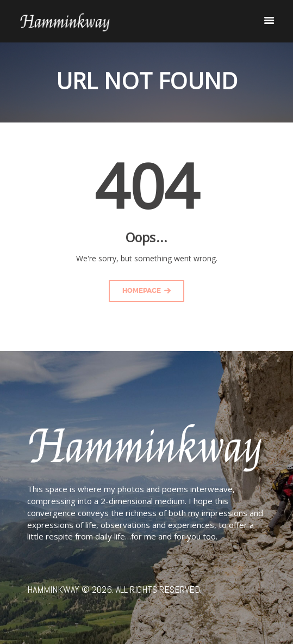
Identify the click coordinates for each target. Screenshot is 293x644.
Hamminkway (53, 589)
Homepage (142, 291)
